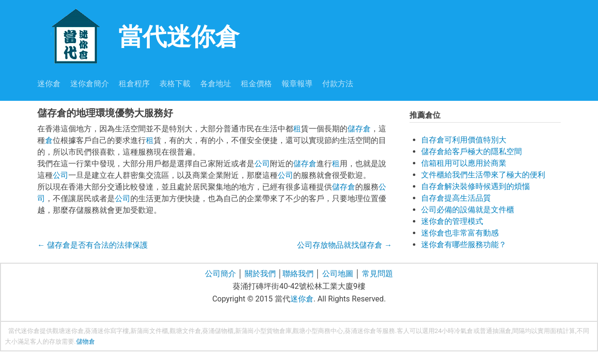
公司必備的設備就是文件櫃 (468, 210)
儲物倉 (86, 341)
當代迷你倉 (138, 36)
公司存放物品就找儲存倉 (345, 245)
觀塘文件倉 (185, 331)
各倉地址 (216, 84)
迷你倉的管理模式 (452, 221)
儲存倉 (359, 129)
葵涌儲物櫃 (218, 331)
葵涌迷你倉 (360, 331)
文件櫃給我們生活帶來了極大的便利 (483, 175)
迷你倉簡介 (90, 84)
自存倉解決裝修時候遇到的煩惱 (475, 186)
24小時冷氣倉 (454, 331)
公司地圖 (338, 274)
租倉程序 (134, 84)
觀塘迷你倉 (68, 331)
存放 (55, 341)
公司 (262, 164)
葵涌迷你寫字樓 (107, 331)
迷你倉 (49, 84)
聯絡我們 (298, 274)
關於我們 (260, 274)
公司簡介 (220, 274)
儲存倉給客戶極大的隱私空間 (472, 151)
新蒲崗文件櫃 (149, 331)
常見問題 (378, 274)
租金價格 (256, 84)
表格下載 (175, 84)
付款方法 (338, 84)
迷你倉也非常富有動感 (460, 233)
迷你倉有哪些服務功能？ (464, 245)
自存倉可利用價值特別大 (464, 140)
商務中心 (330, 331)
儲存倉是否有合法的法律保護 (93, 245)
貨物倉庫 (279, 331)
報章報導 (297, 84)
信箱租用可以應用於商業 (464, 163)
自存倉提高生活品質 (456, 198)
